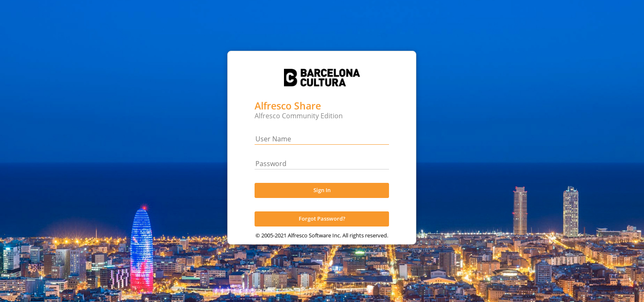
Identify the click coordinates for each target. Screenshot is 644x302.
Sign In (322, 199)
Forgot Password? (322, 227)
